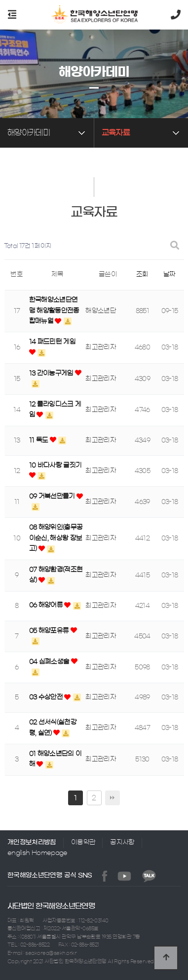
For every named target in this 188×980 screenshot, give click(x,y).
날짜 (169, 274)
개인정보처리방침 (32, 842)
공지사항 (122, 842)
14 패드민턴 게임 (53, 342)
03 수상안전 (47, 697)
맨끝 (113, 798)
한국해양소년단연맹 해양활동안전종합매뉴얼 (54, 311)
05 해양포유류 (50, 631)
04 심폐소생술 (50, 662)
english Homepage (38, 853)
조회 (142, 274)
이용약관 (83, 842)
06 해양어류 (47, 605)
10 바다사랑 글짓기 (56, 465)
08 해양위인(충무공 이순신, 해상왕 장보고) (56, 538)
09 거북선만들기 (53, 496)
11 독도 (39, 440)
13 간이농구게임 (52, 373)
